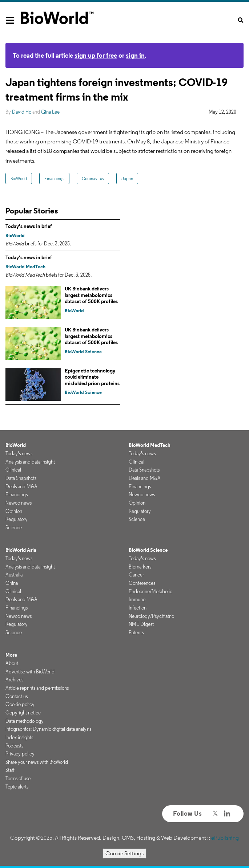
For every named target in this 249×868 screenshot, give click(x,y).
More (11, 655)
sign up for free (96, 55)
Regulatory (17, 519)
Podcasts (14, 746)
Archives (14, 680)
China (12, 583)
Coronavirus (93, 178)
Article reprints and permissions (37, 688)
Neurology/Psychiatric (151, 616)
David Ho (22, 112)
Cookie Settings (124, 853)
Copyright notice (23, 713)
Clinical (13, 470)
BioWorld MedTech (25, 267)
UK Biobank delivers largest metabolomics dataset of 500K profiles (91, 295)
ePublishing (225, 838)
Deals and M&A (21, 486)
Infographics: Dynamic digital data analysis (48, 729)
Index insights (19, 737)
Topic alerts (17, 787)
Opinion (14, 511)
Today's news (19, 453)
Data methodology (25, 721)
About (12, 663)
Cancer (136, 575)
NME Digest (141, 624)
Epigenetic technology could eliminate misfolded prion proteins (92, 377)
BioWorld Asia (21, 550)
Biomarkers (140, 567)
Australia (14, 575)
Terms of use (18, 778)
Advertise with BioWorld (30, 672)
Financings (54, 178)
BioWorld (19, 178)
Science (14, 527)
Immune (137, 599)
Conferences (142, 583)
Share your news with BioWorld (37, 762)
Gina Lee (50, 112)
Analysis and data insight (30, 462)
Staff (10, 770)
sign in (135, 55)
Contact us (17, 696)
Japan (127, 178)
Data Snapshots (21, 478)
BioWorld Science (83, 352)
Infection (138, 608)
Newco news (19, 503)
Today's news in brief (29, 226)
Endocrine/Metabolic (150, 591)
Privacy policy (20, 754)
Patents (136, 632)
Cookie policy (20, 704)
